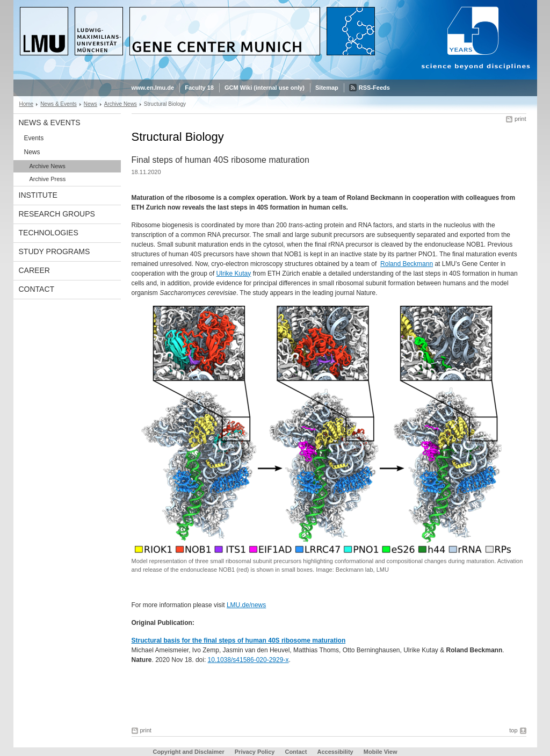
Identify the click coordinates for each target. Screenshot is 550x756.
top (513, 730)
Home (27, 104)
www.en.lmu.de (153, 88)
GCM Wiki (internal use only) (265, 88)
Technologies (49, 233)
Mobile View (381, 752)
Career (34, 270)
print (520, 119)
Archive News (121, 104)
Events (34, 138)
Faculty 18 (199, 88)
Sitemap (327, 88)
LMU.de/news (246, 605)
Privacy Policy (255, 752)
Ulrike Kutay (234, 273)
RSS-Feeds (374, 88)
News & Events (59, 104)
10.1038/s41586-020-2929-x (248, 660)
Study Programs (55, 251)
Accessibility (336, 752)
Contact (37, 289)
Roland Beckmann (407, 264)
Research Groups (57, 214)
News (91, 104)
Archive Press (48, 179)
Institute (38, 195)
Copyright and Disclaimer (188, 752)
